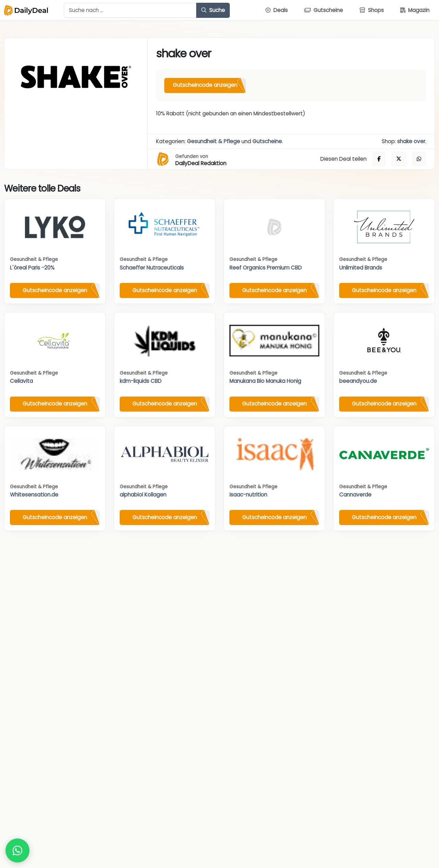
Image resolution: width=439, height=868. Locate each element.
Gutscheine (267, 141)
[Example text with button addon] (130, 10)
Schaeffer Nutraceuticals (152, 268)
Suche (213, 10)
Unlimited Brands (361, 268)
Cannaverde (355, 495)
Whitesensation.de (34, 495)
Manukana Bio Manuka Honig (265, 381)
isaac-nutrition (248, 495)
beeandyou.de (358, 381)
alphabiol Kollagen (143, 495)
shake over (411, 141)
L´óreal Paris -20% (32, 268)
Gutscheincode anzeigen (205, 85)
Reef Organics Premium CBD (266, 268)
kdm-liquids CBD (141, 381)
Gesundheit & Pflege (213, 141)
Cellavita (21, 381)
